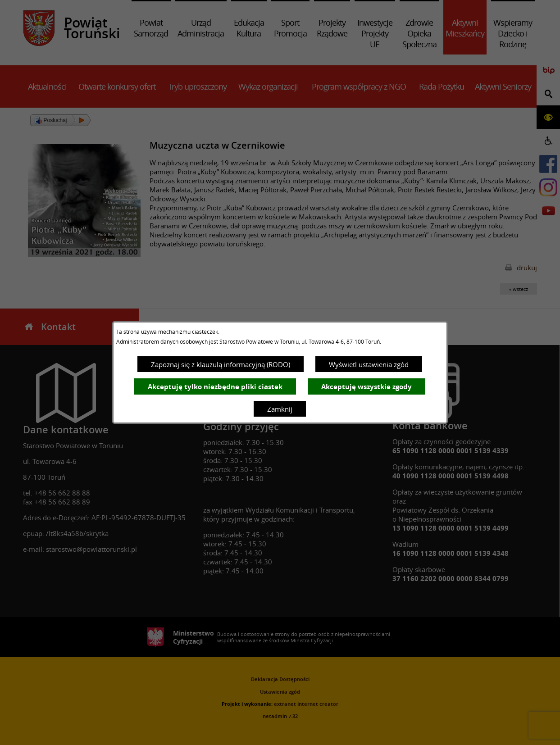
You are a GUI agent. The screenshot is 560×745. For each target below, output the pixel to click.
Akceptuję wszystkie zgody (367, 387)
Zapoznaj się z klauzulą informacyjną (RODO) (221, 364)
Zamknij (280, 409)
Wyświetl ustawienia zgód (369, 364)
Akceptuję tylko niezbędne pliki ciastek (215, 387)
